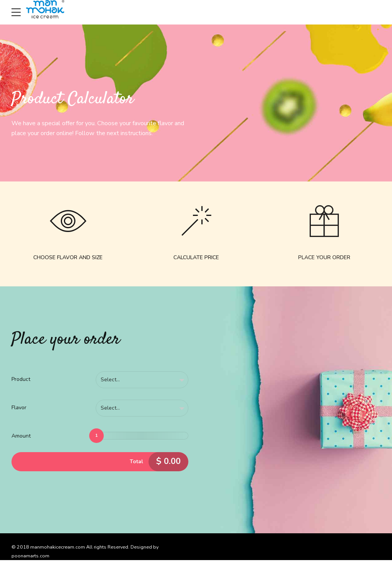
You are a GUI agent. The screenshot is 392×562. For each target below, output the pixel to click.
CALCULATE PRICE (196, 259)
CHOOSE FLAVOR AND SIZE (68, 259)
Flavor (19, 409)
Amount (21, 438)
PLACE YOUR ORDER (324, 259)
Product (21, 380)
